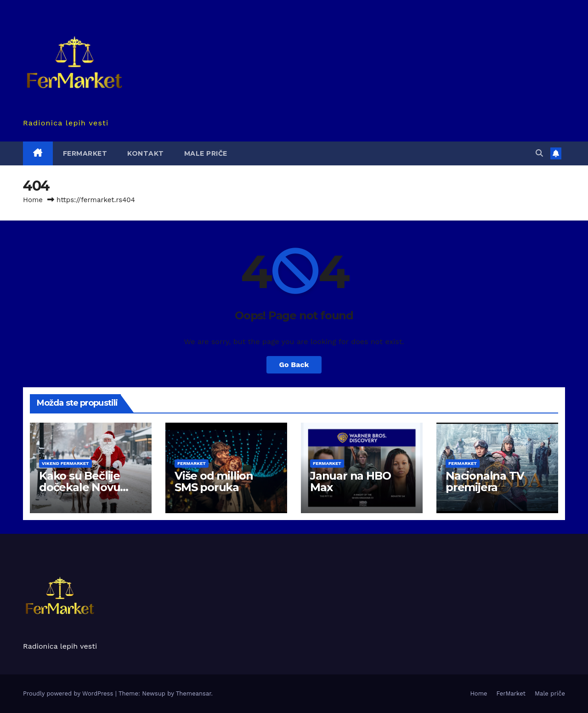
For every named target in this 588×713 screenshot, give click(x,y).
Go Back (294, 365)
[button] (539, 153)
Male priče (206, 153)
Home (33, 200)
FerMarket (85, 153)
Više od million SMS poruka (214, 481)
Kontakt (146, 153)
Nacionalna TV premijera (485, 481)
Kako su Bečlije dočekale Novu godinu (79, 487)
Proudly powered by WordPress (69, 693)
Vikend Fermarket (65, 463)
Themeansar (194, 693)
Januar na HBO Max (350, 481)
